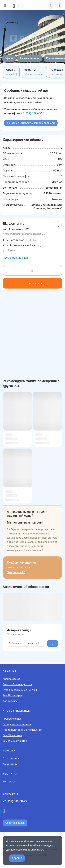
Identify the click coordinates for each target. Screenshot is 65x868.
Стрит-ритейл (11, 759)
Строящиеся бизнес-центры (20, 690)
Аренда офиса (11, 679)
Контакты (9, 782)
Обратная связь (15, 823)
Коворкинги (10, 701)
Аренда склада (12, 719)
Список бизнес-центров (17, 684)
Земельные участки (15, 741)
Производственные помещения (22, 730)
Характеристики (30, 58)
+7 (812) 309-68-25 (32, 113)
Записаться (32, 283)
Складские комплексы (17, 724)
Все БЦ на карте (12, 696)
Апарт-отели (10, 764)
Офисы (9, 58)
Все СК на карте (12, 735)
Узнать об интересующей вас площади (31, 123)
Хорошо (17, 858)
